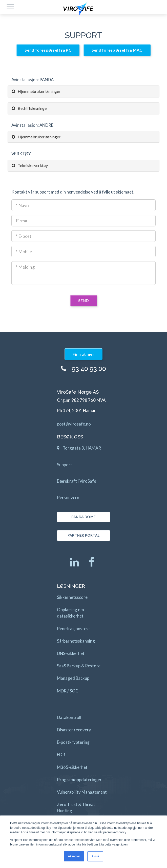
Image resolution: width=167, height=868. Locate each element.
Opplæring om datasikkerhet (70, 613)
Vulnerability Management (82, 792)
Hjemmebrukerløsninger (36, 91)
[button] (10, 8)
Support (65, 465)
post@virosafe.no (74, 424)
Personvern (68, 497)
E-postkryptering (73, 742)
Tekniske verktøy (30, 165)
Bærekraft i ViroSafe (77, 481)
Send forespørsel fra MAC (117, 50)
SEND (84, 300)
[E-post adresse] (83, 236)
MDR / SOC (68, 691)
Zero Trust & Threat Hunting (76, 808)
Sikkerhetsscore (72, 597)
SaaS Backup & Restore (79, 666)
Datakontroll (69, 717)
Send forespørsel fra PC (48, 50)
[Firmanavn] (83, 221)
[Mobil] (83, 251)
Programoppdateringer (79, 780)
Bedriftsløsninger (30, 108)
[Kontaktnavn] (83, 205)
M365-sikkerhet (72, 767)
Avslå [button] (95, 856)
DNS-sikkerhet (71, 653)
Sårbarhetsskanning (76, 641)
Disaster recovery (74, 730)
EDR (61, 755)
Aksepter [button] (74, 856)
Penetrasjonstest (74, 629)
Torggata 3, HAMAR (79, 449)
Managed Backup (73, 678)
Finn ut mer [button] (83, 354)
